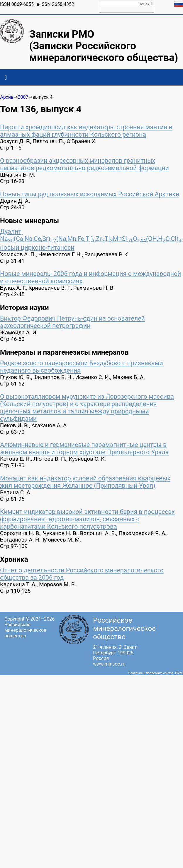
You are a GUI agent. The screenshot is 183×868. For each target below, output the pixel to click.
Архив (7, 97)
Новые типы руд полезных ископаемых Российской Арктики (90, 194)
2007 (23, 97)
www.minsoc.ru (109, 664)
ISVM (179, 673)
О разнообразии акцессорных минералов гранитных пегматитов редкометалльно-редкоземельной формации (84, 164)
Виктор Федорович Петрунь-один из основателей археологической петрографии (72, 322)
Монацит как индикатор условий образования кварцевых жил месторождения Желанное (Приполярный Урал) (85, 482)
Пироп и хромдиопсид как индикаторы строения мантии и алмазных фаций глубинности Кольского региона (86, 131)
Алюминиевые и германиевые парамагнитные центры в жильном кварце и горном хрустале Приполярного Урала (84, 448)
